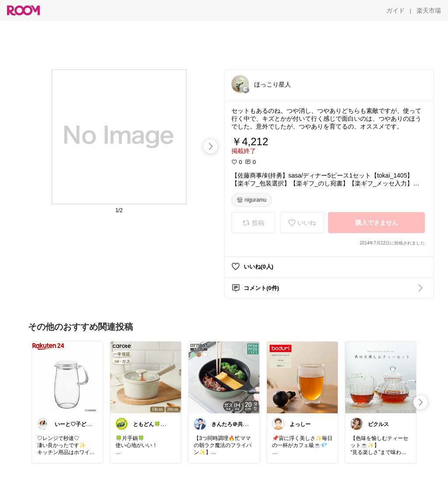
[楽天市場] (429, 10)
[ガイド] (395, 10)
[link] (67, 377)
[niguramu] (252, 200)
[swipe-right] (210, 147)
